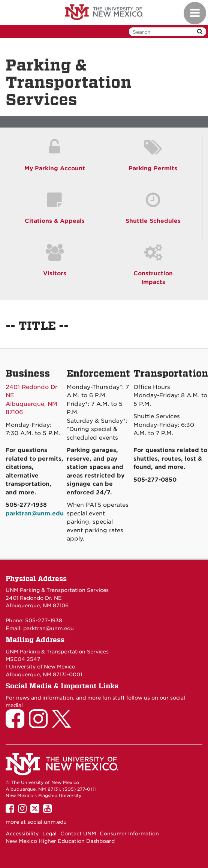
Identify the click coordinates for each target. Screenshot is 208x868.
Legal (49, 833)
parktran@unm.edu (49, 628)
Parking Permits (153, 168)
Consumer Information (129, 833)
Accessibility (22, 833)
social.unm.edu (47, 822)
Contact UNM (78, 833)
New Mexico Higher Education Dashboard (60, 841)
